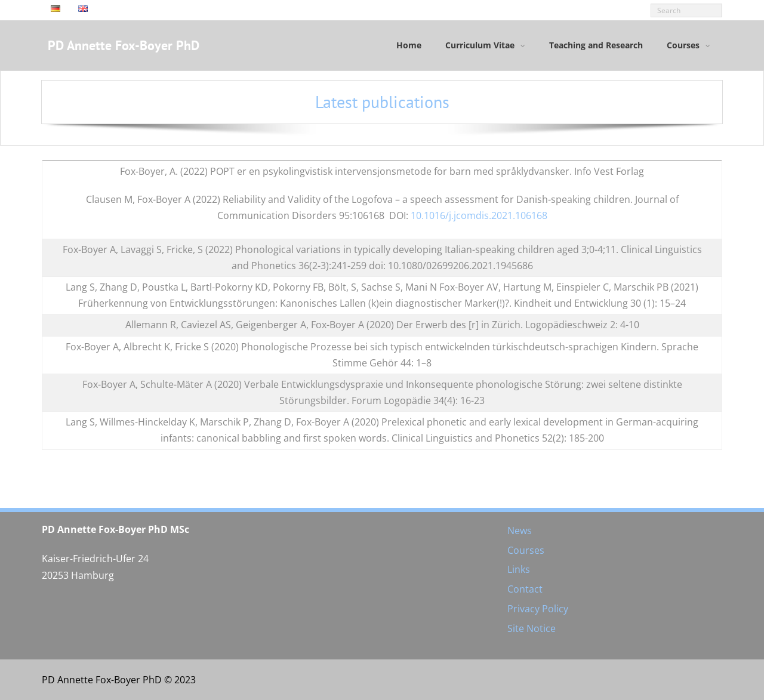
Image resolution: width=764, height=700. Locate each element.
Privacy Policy (538, 609)
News (520, 531)
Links (519, 569)
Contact (525, 589)
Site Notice (532, 628)
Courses (526, 550)
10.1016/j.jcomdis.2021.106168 (479, 215)
